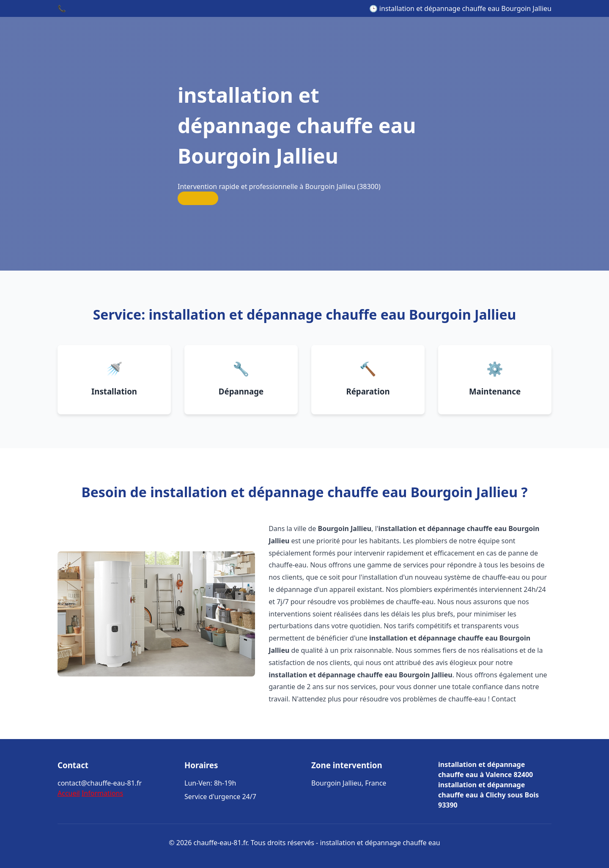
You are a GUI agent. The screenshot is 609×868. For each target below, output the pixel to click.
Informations (102, 793)
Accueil (69, 793)
